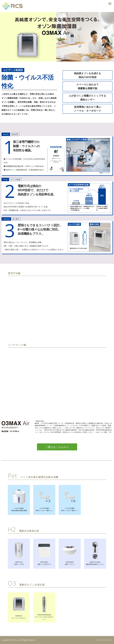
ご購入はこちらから (57, 447)
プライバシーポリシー (104, 640)
